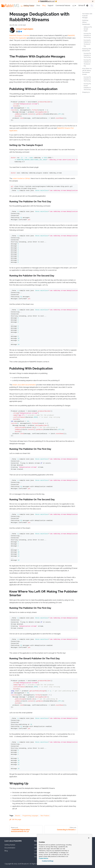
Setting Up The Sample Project (88, 29)
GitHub (82, 6)
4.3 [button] (73, 6)
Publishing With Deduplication (87, 50)
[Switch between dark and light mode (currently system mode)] (87, 6)
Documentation (10, 848)
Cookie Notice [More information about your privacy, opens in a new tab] (43, 858)
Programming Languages (30, 816)
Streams (18, 816)
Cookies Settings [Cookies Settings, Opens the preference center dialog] (48, 861)
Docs (38, 6)
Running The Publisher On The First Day (87, 35)
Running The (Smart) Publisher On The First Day (87, 87)
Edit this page (15, 819)
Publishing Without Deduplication (86, 22)
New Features (45, 816)
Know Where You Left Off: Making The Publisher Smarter (87, 71)
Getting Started (29, 6)
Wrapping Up (86, 92)
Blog (44, 6)
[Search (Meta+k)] (92, 6)
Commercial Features (63, 6)
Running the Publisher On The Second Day (87, 43)
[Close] (93, 1)
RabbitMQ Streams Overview (19, 35)
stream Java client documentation (24, 385)
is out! (48, 1)
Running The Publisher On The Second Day (87, 63)
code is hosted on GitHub (21, 178)
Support (51, 6)
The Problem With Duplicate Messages (87, 16)
